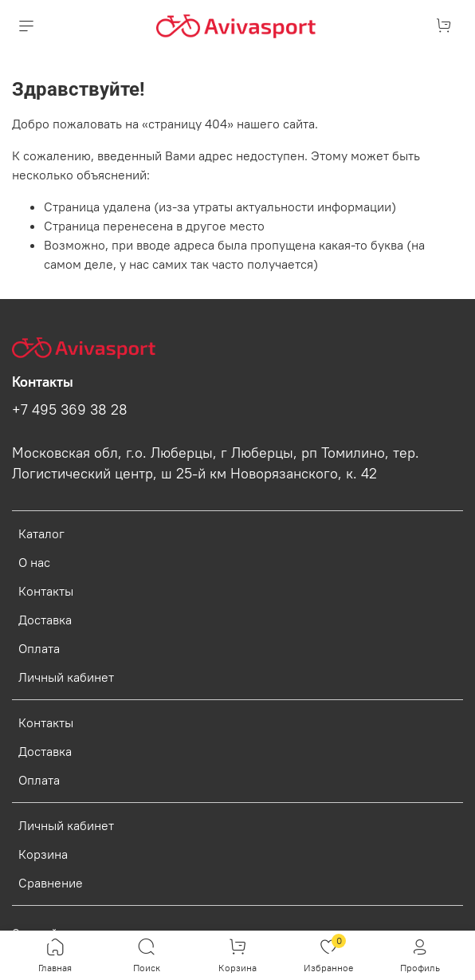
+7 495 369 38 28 (70, 410)
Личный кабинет (66, 677)
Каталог (41, 533)
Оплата (39, 648)
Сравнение (51, 883)
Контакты (46, 591)
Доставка (45, 620)
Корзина (43, 854)
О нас (34, 562)
